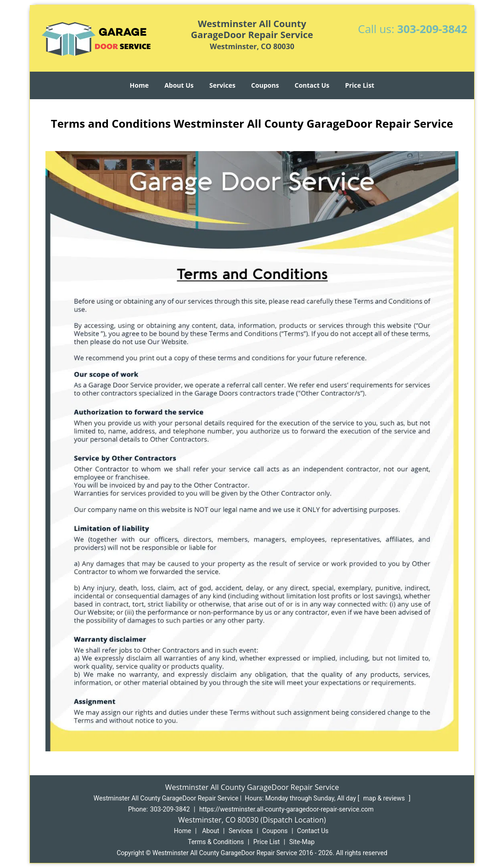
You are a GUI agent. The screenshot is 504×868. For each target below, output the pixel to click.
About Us (179, 85)
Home (139, 85)
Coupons (265, 85)
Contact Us (312, 85)
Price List (360, 85)
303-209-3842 (432, 29)
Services (222, 85)
